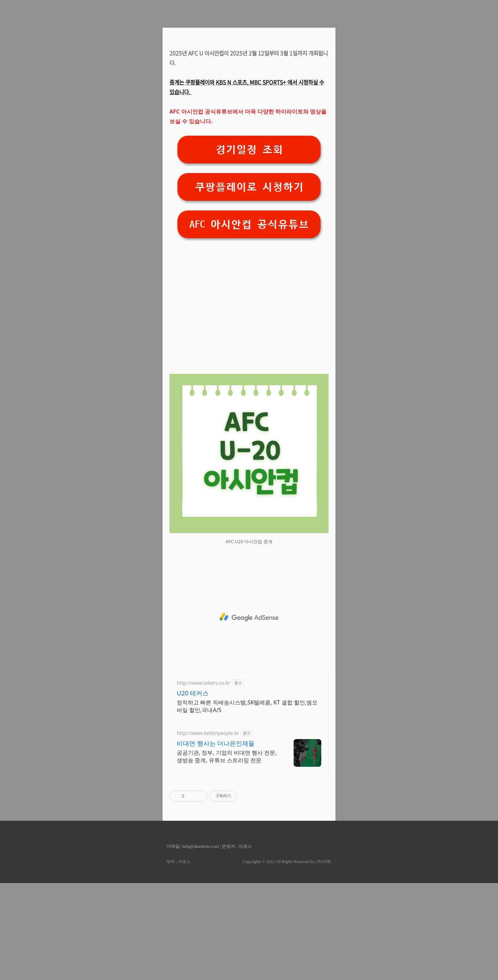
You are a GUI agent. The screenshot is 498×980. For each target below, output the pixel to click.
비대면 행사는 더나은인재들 (216, 840)
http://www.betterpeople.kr (208, 830)
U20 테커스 (193, 790)
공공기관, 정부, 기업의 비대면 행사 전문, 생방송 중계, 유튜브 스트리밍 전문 (227, 853)
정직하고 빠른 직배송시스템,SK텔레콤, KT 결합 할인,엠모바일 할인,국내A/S (247, 803)
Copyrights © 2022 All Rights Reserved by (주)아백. (287, 959)
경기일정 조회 (249, 247)
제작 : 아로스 (178, 959)
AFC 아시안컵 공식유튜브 (249, 321)
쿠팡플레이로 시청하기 (249, 284)
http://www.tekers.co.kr (204, 780)
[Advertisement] (249, 90)
